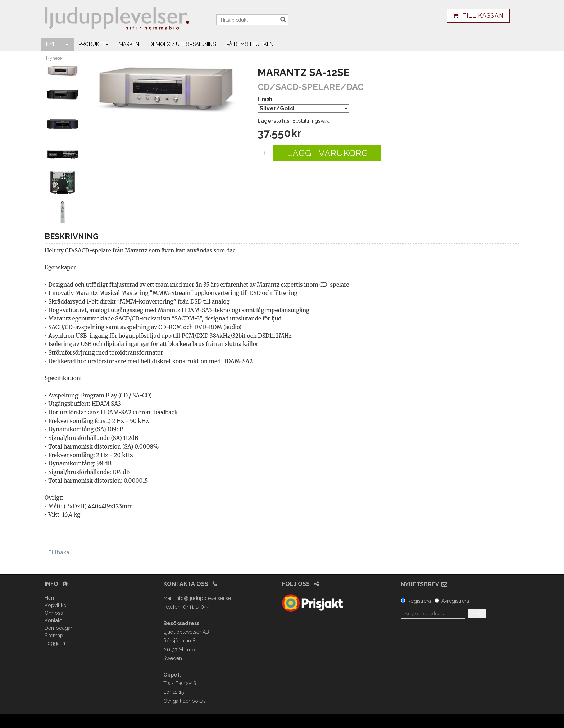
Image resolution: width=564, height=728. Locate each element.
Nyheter (57, 44)
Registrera (419, 601)
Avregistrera (455, 601)
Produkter (94, 44)
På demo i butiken (250, 44)
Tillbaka (59, 552)
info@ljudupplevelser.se (203, 598)
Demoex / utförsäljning (183, 44)
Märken (129, 44)
